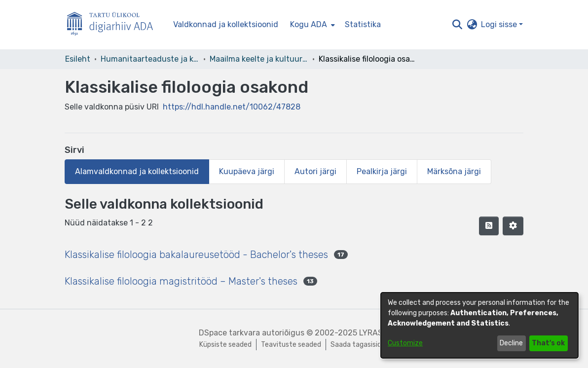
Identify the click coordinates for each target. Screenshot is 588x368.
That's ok (548, 343)
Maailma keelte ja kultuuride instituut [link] (259, 59)
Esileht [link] (78, 59)
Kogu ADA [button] (309, 24)
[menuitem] (312, 25)
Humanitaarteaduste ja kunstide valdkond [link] (150, 59)
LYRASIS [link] (374, 333)
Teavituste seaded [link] (291, 345)
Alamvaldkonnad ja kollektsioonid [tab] (137, 171)
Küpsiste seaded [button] (225, 345)
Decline (511, 343)
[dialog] (479, 325)
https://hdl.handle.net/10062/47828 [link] (232, 107)
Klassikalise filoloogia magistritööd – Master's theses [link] (181, 281)
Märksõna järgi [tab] (454, 171)
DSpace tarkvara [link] (229, 333)
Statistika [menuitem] (363, 24)
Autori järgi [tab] (315, 171)
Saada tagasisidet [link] (360, 345)
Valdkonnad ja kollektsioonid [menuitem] (226, 24)
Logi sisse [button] (500, 24)
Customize (405, 343)
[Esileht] (114, 25)
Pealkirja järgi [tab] (382, 171)
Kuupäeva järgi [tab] (247, 171)
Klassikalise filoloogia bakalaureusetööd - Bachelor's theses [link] (196, 255)
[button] (457, 25)
